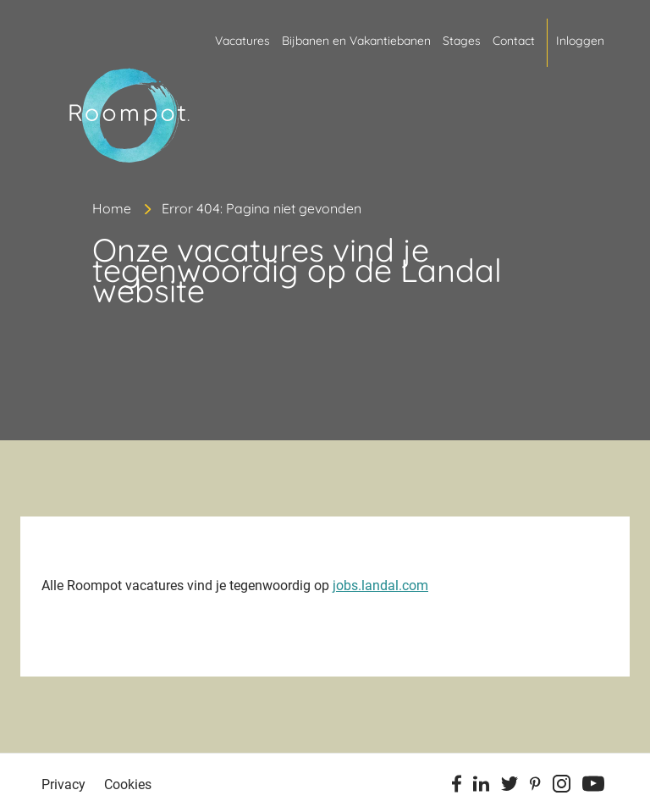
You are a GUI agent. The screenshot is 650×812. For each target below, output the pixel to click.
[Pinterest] (535, 787)
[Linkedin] (481, 787)
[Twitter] (510, 787)
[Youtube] (593, 787)
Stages (462, 41)
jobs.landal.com (380, 586)
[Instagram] (562, 787)
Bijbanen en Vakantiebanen (356, 41)
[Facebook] (457, 787)
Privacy (63, 784)
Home (112, 208)
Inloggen (580, 41)
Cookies (128, 784)
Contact (514, 41)
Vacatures (242, 41)
